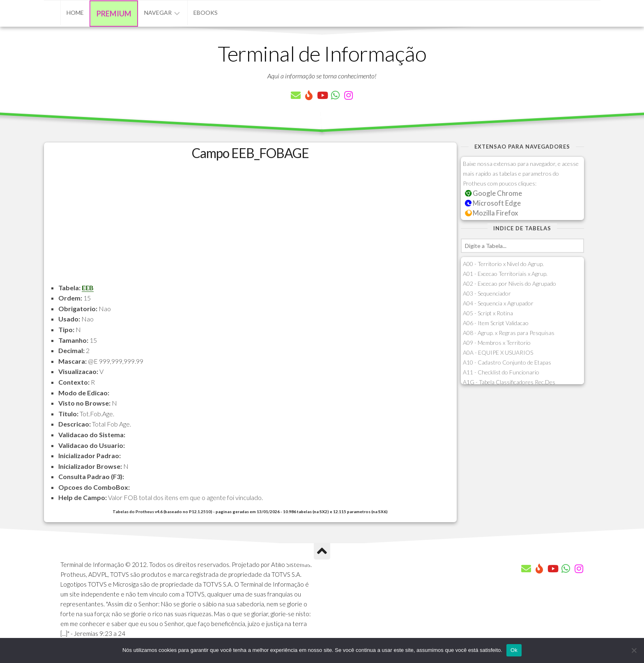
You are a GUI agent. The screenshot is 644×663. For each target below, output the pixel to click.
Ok (514, 650)
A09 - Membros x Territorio (497, 343)
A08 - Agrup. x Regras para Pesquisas (509, 333)
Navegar (158, 13)
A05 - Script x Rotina (488, 313)
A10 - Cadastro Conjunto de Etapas (507, 362)
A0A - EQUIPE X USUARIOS (498, 352)
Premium (114, 14)
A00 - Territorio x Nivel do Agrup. (503, 264)
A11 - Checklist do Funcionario (501, 372)
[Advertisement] (250, 225)
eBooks (206, 13)
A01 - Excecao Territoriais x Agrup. (505, 274)
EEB (88, 288)
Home (75, 13)
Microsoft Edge (493, 203)
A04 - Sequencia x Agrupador (498, 303)
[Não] (634, 650)
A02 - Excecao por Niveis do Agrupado (509, 283)
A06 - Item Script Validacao (496, 323)
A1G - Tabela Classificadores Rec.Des (509, 382)
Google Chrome (494, 193)
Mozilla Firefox (492, 213)
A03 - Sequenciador (487, 293)
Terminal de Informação (322, 53)
